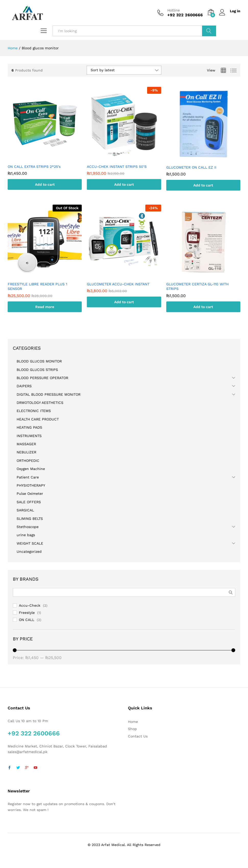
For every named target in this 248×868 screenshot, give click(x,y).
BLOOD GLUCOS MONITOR (39, 361)
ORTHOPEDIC (28, 461)
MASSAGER (26, 444)
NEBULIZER (26, 452)
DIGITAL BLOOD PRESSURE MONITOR (49, 394)
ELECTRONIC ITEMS (34, 411)
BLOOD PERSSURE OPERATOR (42, 378)
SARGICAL (25, 510)
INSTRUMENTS (29, 436)
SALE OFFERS (29, 502)
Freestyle (27, 613)
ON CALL (27, 620)
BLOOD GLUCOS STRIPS (37, 370)
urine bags (26, 535)
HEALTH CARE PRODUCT (38, 419)
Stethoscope (28, 527)
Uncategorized (29, 552)
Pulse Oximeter (30, 494)
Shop (132, 729)
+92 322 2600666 (34, 733)
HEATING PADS (29, 427)
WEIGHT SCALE (30, 543)
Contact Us (138, 736)
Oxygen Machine (31, 469)
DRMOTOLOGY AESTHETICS (40, 403)
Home (133, 722)
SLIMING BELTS (30, 519)
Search (209, 31)
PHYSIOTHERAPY (31, 485)
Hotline (174, 10)
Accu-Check (30, 605)
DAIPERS (24, 386)
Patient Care (28, 477)
